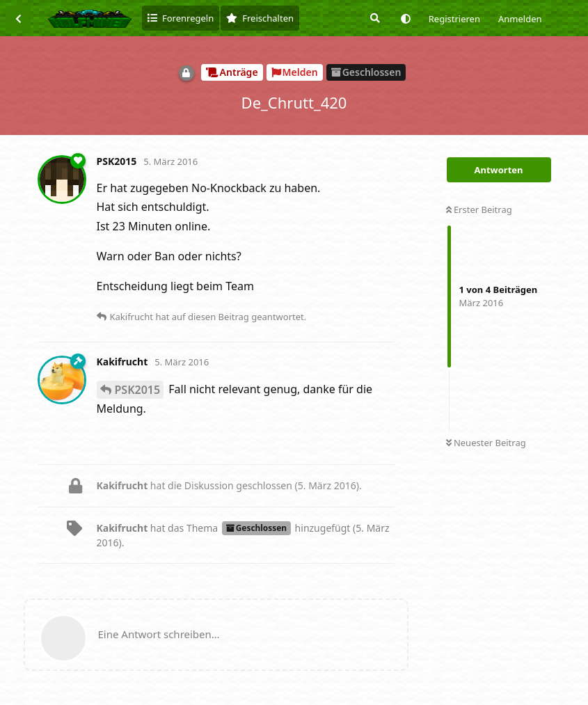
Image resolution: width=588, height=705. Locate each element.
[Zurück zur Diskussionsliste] (18, 18)
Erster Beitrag (479, 209)
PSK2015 (138, 390)
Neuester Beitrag (486, 443)
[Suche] (374, 18)
